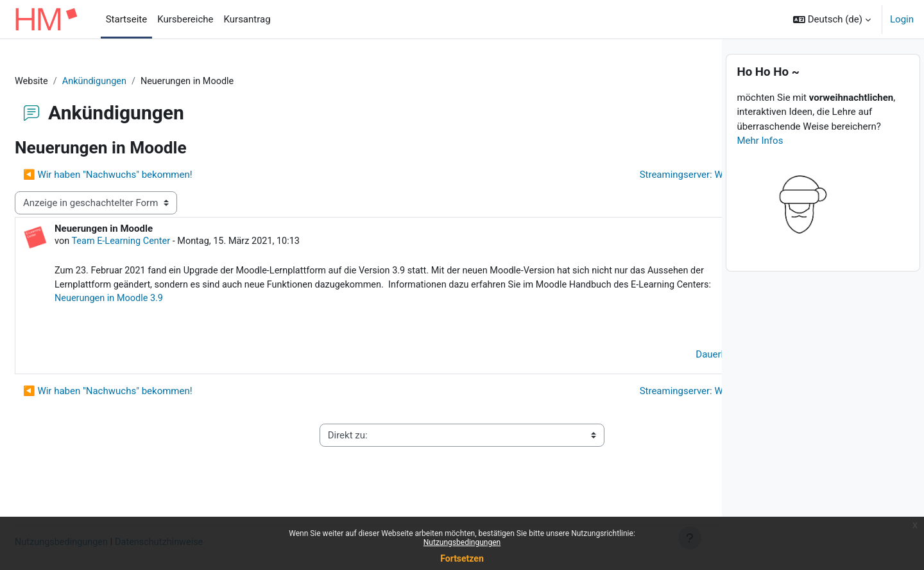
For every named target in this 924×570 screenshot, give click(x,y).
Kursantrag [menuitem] (247, 19)
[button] (832, 19)
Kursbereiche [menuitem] (185, 19)
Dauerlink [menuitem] (661, 372)
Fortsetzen (462, 558)
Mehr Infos (760, 168)
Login (902, 19)
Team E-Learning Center (154, 243)
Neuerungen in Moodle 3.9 (179, 316)
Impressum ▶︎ (657, 453)
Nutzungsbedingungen (462, 542)
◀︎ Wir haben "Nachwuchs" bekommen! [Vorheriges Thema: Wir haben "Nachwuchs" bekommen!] (139, 175)
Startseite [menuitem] (127, 19)
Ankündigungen (128, 82)
